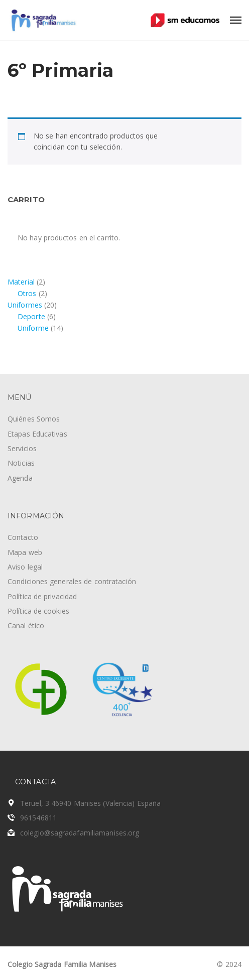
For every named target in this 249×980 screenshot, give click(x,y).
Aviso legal (25, 567)
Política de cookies (38, 611)
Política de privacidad (42, 596)
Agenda (20, 478)
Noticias (21, 463)
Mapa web (25, 552)
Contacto (23, 537)
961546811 (38, 818)
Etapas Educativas (37, 434)
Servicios (22, 448)
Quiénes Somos (34, 419)
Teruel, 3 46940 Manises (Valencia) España (90, 803)
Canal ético (26, 625)
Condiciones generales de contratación (72, 581)
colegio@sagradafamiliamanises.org (80, 833)
